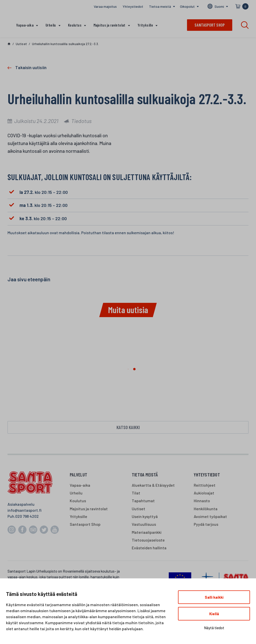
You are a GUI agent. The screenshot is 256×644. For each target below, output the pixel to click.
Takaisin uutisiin (31, 67)
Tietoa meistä (160, 6)
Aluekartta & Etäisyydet (153, 486)
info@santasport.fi (24, 511)
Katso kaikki (128, 428)
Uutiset (138, 510)
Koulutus (75, 25)
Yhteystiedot (133, 6)
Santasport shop (210, 25)
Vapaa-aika (25, 25)
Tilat (136, 494)
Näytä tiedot (214, 628)
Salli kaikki (214, 597)
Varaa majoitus (105, 6)
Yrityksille (145, 25)
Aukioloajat (204, 494)
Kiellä (214, 614)
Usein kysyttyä (145, 517)
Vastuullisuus (144, 525)
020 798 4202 (27, 517)
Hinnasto (202, 502)
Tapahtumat (143, 502)
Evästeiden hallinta (149, 549)
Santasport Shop (85, 525)
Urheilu (51, 25)
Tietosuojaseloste (148, 541)
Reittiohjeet (205, 486)
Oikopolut (187, 6)
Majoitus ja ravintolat (109, 25)
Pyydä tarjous (206, 525)
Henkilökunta (206, 510)
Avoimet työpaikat (210, 517)
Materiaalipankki (147, 533)
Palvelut (79, 476)
